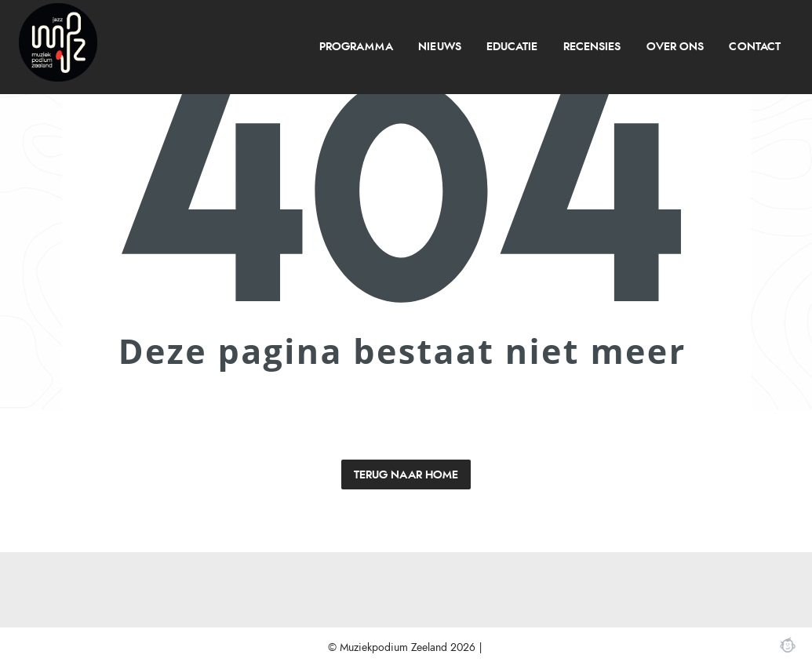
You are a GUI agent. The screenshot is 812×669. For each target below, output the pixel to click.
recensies (592, 47)
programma (356, 47)
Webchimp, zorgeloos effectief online (788, 645)
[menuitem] (356, 47)
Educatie (512, 47)
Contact (754, 47)
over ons (675, 47)
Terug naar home (406, 475)
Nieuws (439, 47)
